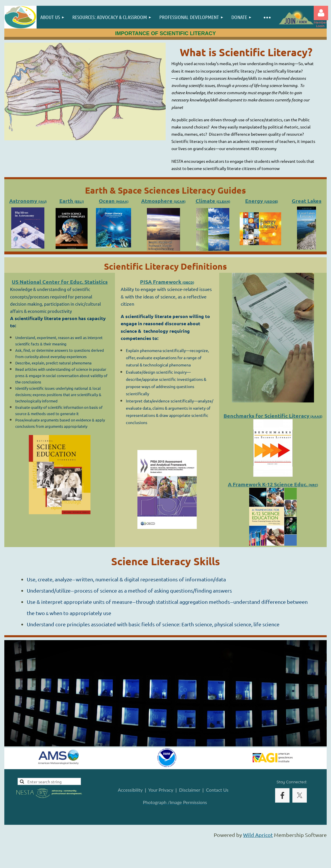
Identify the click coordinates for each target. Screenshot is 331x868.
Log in (321, 13)
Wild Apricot (258, 835)
